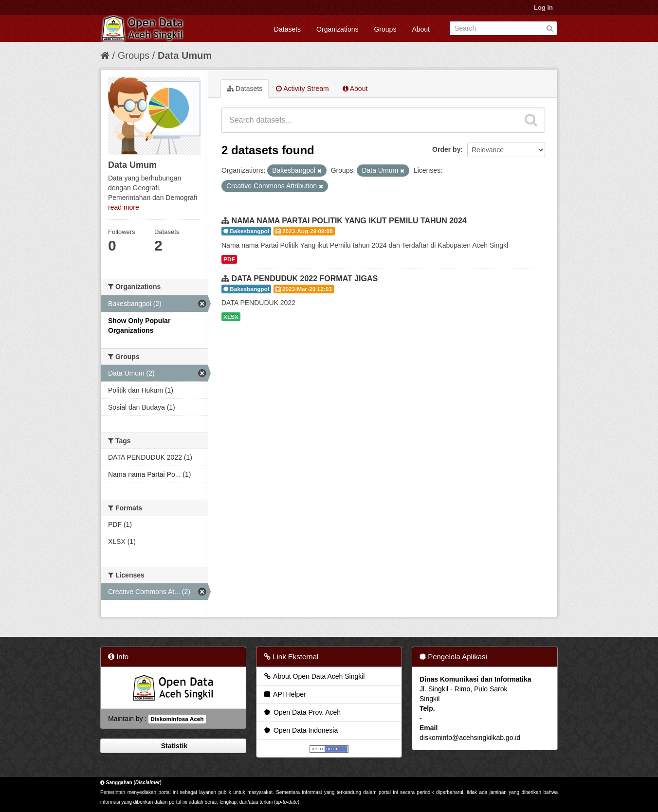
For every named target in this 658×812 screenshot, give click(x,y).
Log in (543, 8)
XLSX (231, 317)
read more (124, 207)
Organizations (337, 29)
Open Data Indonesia (300, 730)
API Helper (284, 694)
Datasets (287, 29)
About (421, 29)
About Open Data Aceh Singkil (314, 676)
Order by (446, 149)
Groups (385, 29)
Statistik (173, 746)
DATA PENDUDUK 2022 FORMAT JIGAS (304, 279)
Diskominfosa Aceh (177, 719)
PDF (229, 259)
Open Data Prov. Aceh (302, 712)
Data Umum (185, 55)
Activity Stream (302, 89)
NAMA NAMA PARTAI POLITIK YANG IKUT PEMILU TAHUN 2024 (349, 221)
